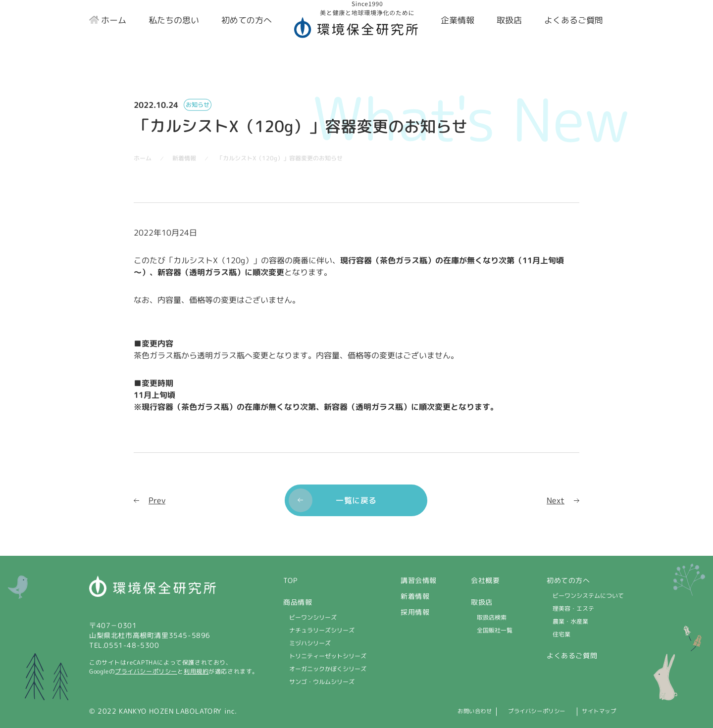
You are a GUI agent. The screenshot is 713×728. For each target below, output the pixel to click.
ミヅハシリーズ (310, 643)
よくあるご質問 (572, 655)
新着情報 (415, 596)
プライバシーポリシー (146, 671)
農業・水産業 (570, 621)
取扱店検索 (492, 617)
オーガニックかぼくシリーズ (328, 669)
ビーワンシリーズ (313, 617)
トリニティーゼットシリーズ (328, 656)
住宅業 (561, 634)
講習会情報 (419, 580)
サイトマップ (602, 711)
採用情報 (415, 612)
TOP (290, 580)
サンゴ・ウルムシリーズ (322, 682)
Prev (157, 500)
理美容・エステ (573, 608)
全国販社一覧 (495, 630)
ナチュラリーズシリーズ (322, 630)
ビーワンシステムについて (588, 596)
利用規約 (196, 671)
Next (556, 500)
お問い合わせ (439, 711)
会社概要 (485, 580)
